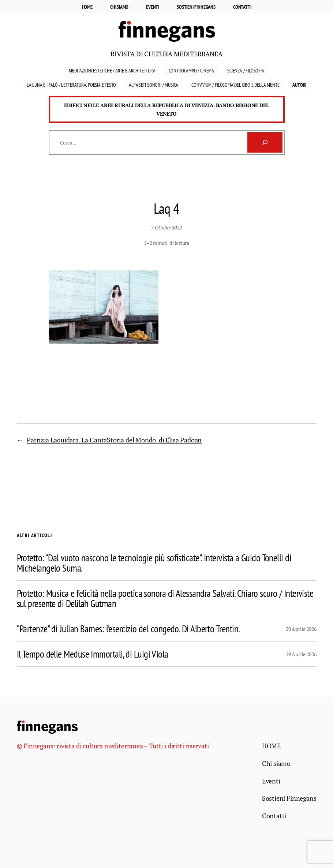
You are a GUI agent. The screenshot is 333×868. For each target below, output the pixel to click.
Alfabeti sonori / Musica (154, 85)
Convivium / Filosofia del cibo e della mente (235, 85)
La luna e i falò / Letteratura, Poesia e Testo (71, 85)
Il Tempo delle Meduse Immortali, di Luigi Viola (93, 654)
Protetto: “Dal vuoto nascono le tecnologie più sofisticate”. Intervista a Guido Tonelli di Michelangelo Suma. (154, 563)
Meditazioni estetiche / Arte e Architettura (112, 70)
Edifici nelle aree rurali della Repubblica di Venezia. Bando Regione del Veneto (166, 109)
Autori (299, 85)
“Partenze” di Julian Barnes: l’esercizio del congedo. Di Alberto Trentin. (128, 629)
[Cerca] (265, 142)
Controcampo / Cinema (191, 70)
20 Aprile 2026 (301, 629)
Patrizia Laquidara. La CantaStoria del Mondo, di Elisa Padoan (114, 440)
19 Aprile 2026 (301, 654)
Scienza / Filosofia (246, 70)
